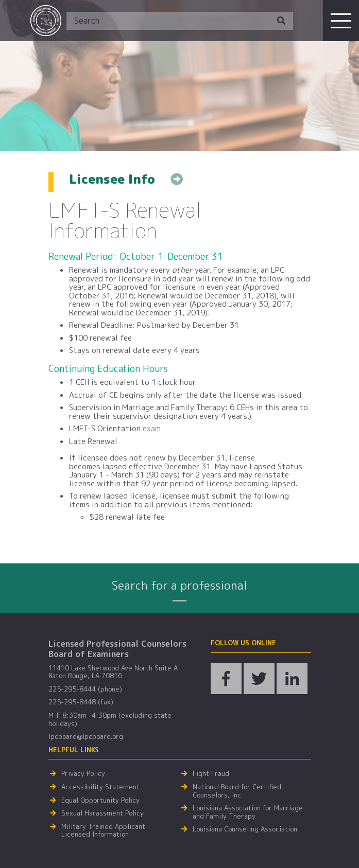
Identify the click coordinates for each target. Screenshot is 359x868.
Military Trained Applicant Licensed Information (103, 831)
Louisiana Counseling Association (245, 829)
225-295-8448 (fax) (81, 702)
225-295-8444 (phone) (85, 689)
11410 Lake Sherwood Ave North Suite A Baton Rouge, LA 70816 (113, 672)
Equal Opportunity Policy (100, 801)
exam (152, 428)
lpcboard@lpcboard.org (86, 737)
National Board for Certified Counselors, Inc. (237, 791)
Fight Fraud (211, 774)
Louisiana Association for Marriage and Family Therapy (248, 812)
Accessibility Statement (100, 787)
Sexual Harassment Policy (102, 813)
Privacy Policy (83, 774)
